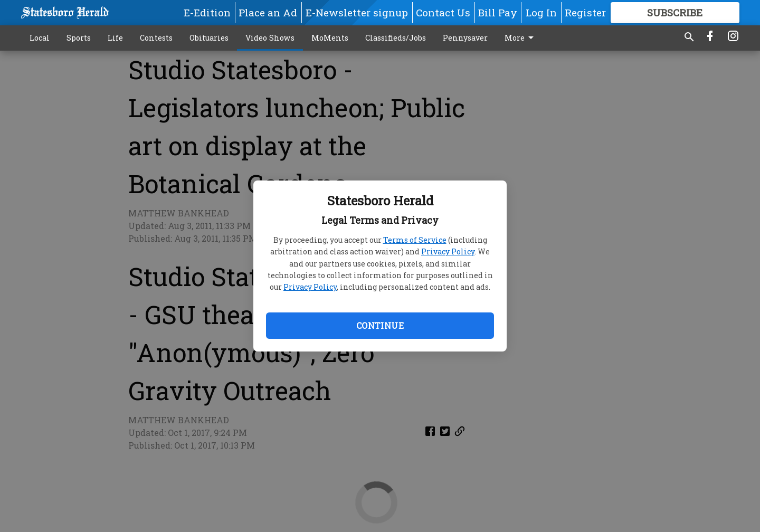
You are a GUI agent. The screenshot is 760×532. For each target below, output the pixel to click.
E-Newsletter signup (357, 12)
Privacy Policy (448, 251)
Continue (380, 325)
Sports (79, 38)
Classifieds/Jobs (396, 38)
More (521, 38)
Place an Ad (268, 12)
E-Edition (207, 12)
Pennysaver (465, 38)
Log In (541, 12)
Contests (156, 38)
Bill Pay (498, 12)
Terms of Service (415, 240)
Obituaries (209, 38)
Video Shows (270, 38)
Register (585, 12)
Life (115, 38)
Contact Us (443, 12)
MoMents (330, 38)
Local (40, 38)
